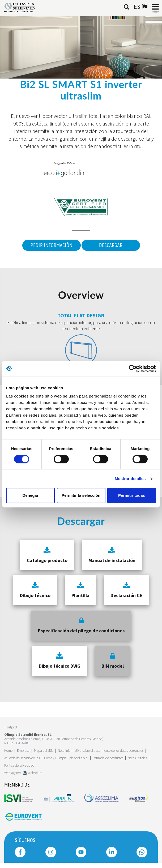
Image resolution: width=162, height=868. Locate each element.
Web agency (13, 773)
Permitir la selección (81, 495)
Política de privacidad (19, 765)
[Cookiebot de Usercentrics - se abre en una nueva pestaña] (133, 369)
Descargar (111, 245)
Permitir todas (132, 495)
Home (8, 751)
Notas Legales (137, 758)
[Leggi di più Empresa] (23, 751)
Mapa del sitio (44, 751)
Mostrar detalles (130, 479)
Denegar (30, 495)
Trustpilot (11, 727)
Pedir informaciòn (52, 245)
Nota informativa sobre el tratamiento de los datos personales (101, 751)
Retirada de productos (108, 758)
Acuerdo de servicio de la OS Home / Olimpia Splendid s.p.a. (46, 758)
